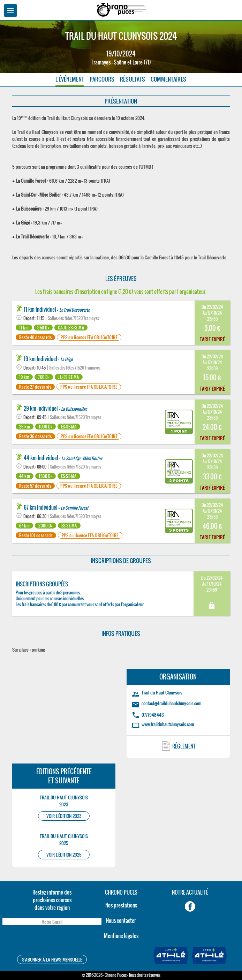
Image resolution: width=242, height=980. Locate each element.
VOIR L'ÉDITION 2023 (64, 816)
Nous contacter (121, 920)
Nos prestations (121, 905)
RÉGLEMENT (184, 746)
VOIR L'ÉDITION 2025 (64, 855)
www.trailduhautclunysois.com (168, 724)
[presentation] (52, 941)
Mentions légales (121, 936)
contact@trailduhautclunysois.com (172, 703)
